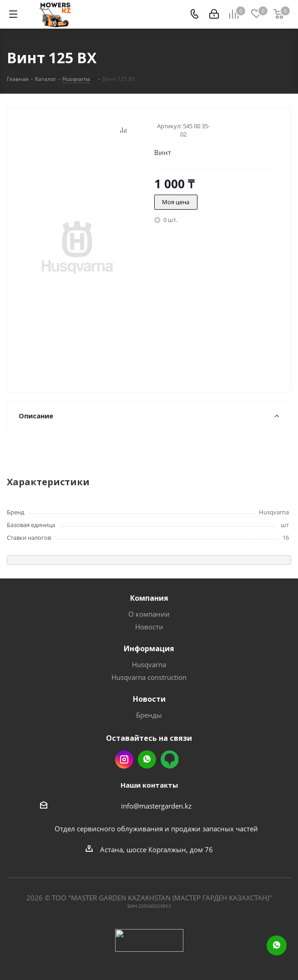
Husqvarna (149, 664)
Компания (149, 598)
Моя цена (176, 202)
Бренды (149, 715)
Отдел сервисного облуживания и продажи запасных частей (156, 829)
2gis (170, 759)
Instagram (124, 759)
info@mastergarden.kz (156, 806)
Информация (149, 648)
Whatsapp (147, 759)
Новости (149, 627)
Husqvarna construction (149, 677)
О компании (149, 614)
